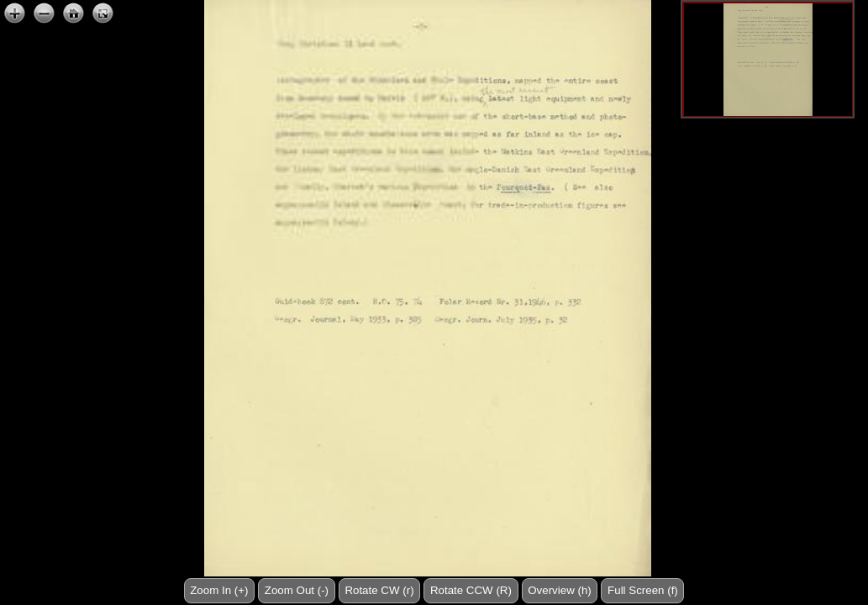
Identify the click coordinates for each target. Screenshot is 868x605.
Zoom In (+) (219, 590)
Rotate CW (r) (379, 590)
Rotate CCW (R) (471, 590)
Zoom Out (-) (297, 590)
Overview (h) (560, 590)
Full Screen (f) (643, 590)
